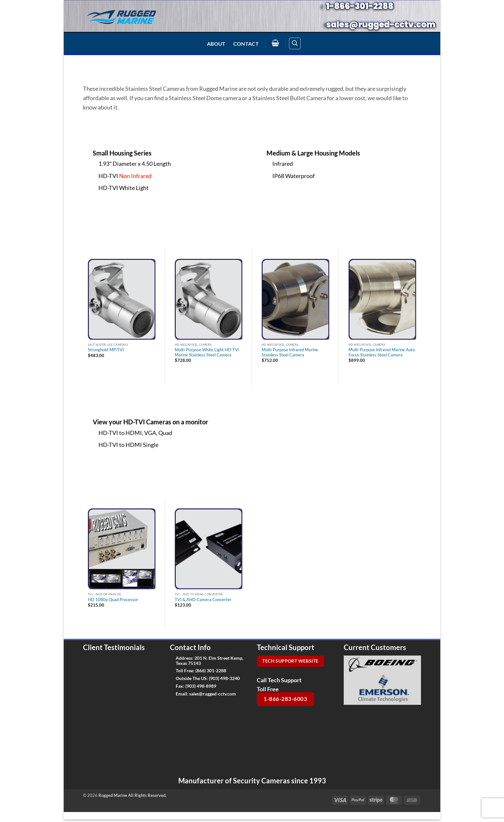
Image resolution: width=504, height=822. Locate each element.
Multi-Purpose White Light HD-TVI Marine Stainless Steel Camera (207, 352)
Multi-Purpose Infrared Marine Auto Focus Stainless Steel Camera (382, 352)
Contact (246, 44)
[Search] (295, 43)
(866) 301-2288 (211, 671)
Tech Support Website (290, 661)
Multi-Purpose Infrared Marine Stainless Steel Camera (290, 352)
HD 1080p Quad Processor (113, 600)
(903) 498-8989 (201, 686)
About (216, 44)
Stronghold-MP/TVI (106, 350)
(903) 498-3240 (224, 678)
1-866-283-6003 (285, 699)
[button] (275, 43)
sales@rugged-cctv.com (213, 694)
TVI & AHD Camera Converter (203, 600)
